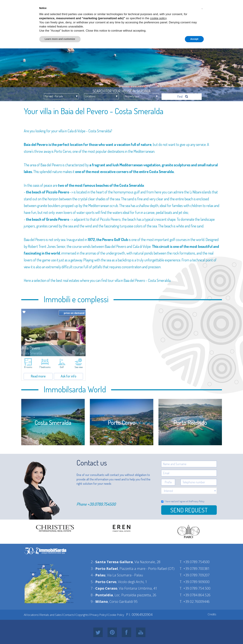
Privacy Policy (198, 500)
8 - (102, 594)
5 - (104, 581)
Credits (212, 613)
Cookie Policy (116, 614)
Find (183, 96)
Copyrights (82, 614)
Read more (38, 375)
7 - (104, 587)
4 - (98, 574)
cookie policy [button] (158, 18)
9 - (99, 601)
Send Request (189, 509)
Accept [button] (194, 39)
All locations (31, 614)
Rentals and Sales (51, 614)
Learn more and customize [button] (60, 39)
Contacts (69, 614)
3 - (104, 568)
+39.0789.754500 (102, 503)
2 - (112, 561)
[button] (202, 8)
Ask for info (69, 375)
